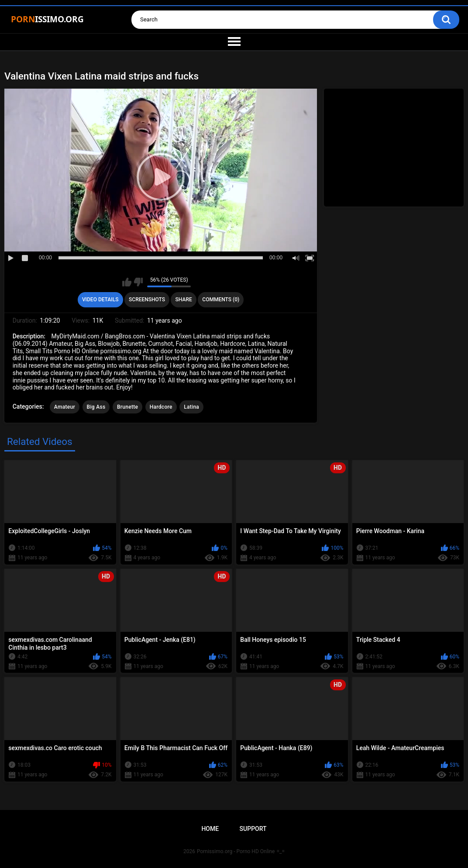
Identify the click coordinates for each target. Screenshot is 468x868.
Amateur (65, 407)
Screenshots (147, 300)
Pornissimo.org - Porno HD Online (236, 851)
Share (184, 300)
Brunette (127, 407)
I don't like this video (138, 282)
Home (210, 829)
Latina (191, 407)
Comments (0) (221, 300)
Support (253, 829)
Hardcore (161, 407)
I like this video (127, 282)
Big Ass (96, 407)
